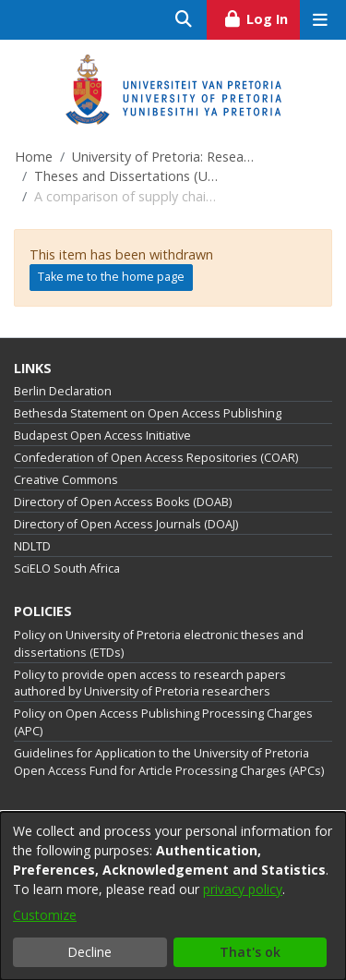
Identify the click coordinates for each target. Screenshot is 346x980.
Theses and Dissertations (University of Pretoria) (126, 176)
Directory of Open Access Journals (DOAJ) (126, 524)
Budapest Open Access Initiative (102, 436)
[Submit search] (184, 20)
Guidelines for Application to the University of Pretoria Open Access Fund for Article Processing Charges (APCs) (169, 762)
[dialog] (173, 896)
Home (34, 157)
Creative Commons (66, 480)
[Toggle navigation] (320, 20)
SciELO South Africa (67, 569)
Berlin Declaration (63, 391)
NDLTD (32, 546)
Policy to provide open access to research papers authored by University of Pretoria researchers (150, 684)
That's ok (250, 952)
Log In (262, 17)
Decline (89, 952)
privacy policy (243, 889)
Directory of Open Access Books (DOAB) (123, 502)
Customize (45, 915)
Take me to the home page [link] (111, 277)
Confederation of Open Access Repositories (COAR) (156, 458)
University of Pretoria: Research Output (164, 157)
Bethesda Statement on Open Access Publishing (148, 413)
